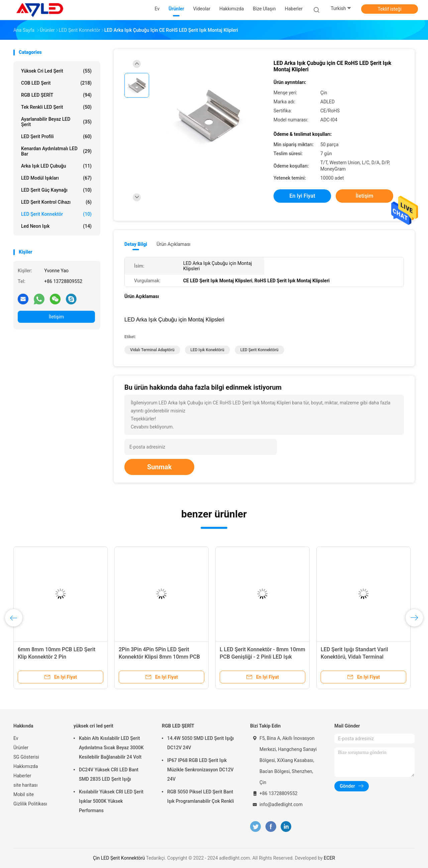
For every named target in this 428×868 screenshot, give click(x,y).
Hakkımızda (26, 766)
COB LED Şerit (56, 83)
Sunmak (159, 467)
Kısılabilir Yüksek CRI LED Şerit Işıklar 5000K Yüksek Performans (111, 801)
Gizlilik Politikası (30, 804)
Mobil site (24, 794)
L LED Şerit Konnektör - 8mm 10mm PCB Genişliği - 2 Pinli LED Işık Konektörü (262, 657)
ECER (329, 858)
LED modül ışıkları (56, 178)
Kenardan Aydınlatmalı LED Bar (56, 151)
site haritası (25, 785)
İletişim (57, 317)
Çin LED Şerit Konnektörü (119, 858)
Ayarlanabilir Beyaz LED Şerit (56, 122)
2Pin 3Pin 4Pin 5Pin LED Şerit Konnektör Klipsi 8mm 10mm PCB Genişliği (159, 657)
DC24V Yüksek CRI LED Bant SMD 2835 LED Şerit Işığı (109, 774)
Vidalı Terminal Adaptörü (152, 350)
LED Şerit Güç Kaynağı (56, 190)
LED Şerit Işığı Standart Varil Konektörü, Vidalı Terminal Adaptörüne (354, 657)
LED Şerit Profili (56, 136)
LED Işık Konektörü (207, 350)
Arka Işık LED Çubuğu (56, 166)
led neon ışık (56, 226)
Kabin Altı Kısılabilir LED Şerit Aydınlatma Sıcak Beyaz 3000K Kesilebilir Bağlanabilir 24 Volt (111, 748)
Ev (16, 738)
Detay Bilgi (136, 244)
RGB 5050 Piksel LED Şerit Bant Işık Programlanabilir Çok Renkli (201, 796)
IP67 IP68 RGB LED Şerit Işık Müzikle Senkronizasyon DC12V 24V (200, 770)
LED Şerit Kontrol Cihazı (56, 202)
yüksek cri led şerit (56, 71)
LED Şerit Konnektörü (259, 350)
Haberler (22, 776)
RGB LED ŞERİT (56, 95)
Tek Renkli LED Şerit (56, 107)
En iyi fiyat (302, 196)
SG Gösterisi (26, 757)
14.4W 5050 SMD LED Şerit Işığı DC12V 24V (200, 743)
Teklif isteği (389, 9)
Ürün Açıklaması (173, 244)
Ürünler (21, 748)
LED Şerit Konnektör (56, 214)
